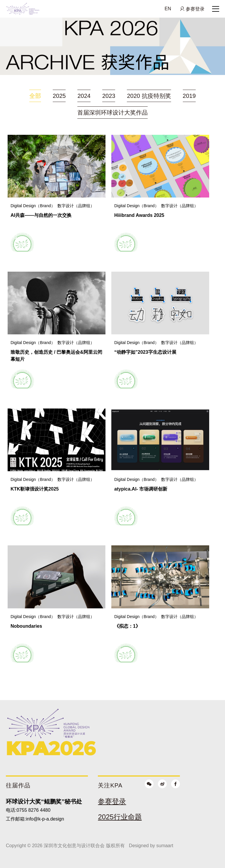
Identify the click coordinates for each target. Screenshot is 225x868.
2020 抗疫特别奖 (149, 96)
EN (168, 9)
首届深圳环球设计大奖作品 (112, 113)
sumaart (165, 846)
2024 (84, 96)
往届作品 (18, 785)
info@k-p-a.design (45, 819)
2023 (109, 96)
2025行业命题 (120, 817)
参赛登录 (195, 9)
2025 (59, 96)
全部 (35, 96)
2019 (189, 96)
